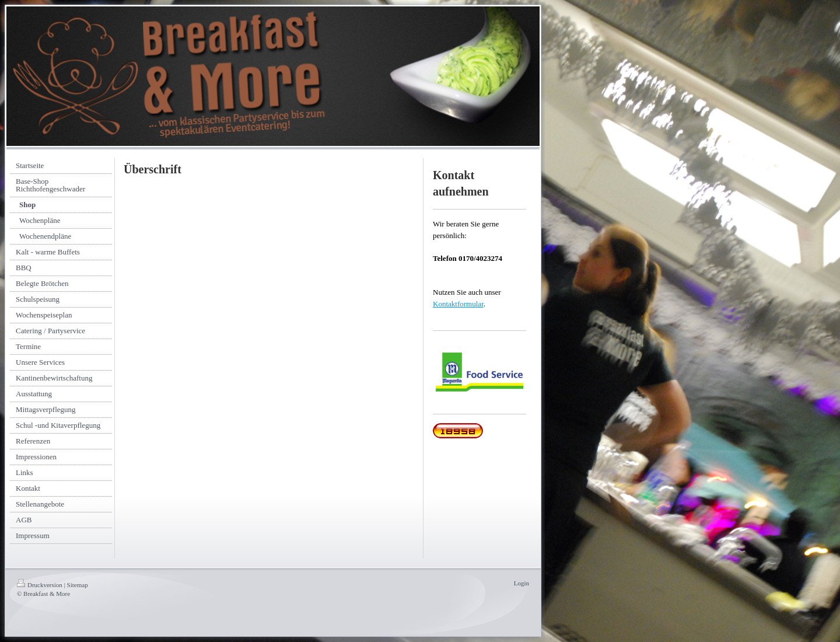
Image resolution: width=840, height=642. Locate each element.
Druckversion (40, 585)
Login (521, 583)
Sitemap (78, 585)
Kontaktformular (458, 304)
